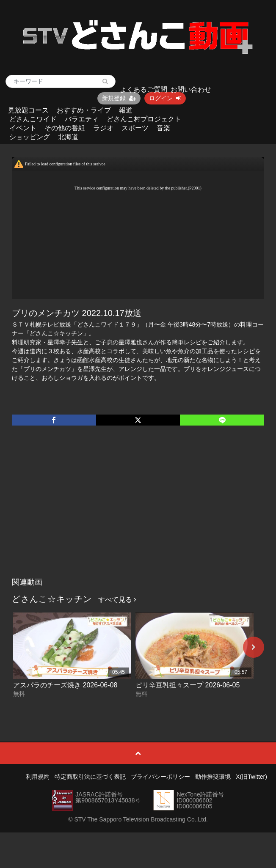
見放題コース (28, 110)
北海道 (68, 137)
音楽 (163, 128)
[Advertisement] (138, 510)
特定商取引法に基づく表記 (90, 777)
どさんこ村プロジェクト (144, 119)
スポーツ (135, 128)
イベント (23, 128)
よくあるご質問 (144, 89)
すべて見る (117, 600)
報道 (126, 110)
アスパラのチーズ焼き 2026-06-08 (65, 685)
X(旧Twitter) (251, 777)
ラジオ (103, 128)
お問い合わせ (191, 89)
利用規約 (38, 777)
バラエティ (82, 119)
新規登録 (119, 98)
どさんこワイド (33, 119)
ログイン (165, 98)
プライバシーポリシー (160, 777)
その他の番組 (65, 128)
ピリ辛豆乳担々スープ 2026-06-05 (188, 685)
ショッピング (30, 137)
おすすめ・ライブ (84, 110)
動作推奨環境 (213, 777)
